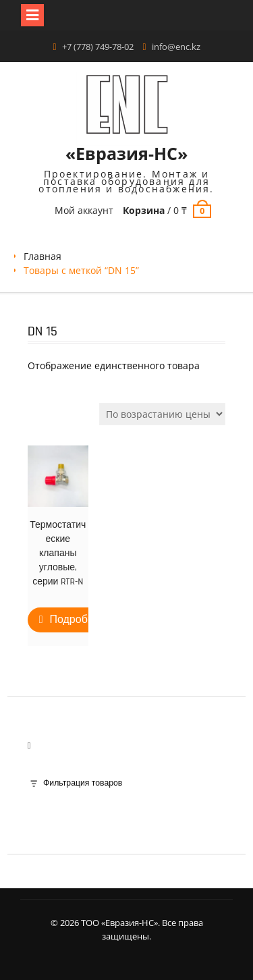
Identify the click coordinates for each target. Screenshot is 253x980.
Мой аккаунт (84, 210)
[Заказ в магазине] (162, 414)
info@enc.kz (176, 47)
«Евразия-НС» (126, 153)
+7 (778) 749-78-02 (98, 47)
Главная (43, 256)
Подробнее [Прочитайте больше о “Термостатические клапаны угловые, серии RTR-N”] (77, 620)
